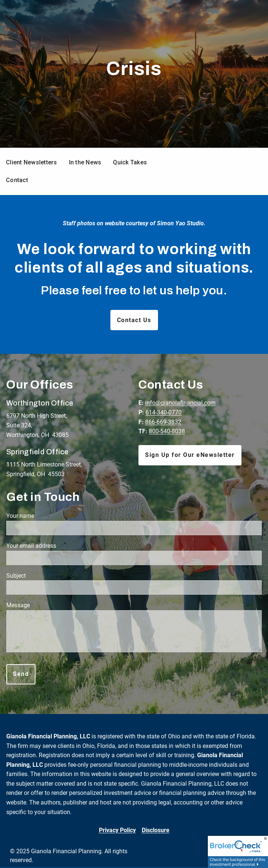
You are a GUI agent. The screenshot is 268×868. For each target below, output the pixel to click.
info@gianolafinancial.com (180, 403)
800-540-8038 (167, 431)
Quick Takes (130, 162)
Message (45, 605)
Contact (17, 180)
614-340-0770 (164, 412)
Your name (47, 516)
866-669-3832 (163, 422)
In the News (85, 162)
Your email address (58, 546)
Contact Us (134, 320)
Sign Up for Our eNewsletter (190, 455)
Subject (43, 576)
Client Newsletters (32, 162)
